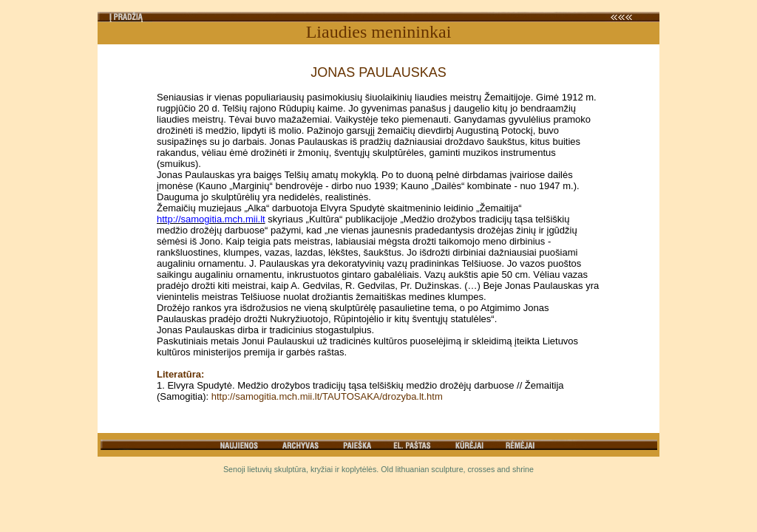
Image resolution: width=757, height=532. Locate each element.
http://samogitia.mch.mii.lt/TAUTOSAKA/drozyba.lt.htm (327, 396)
